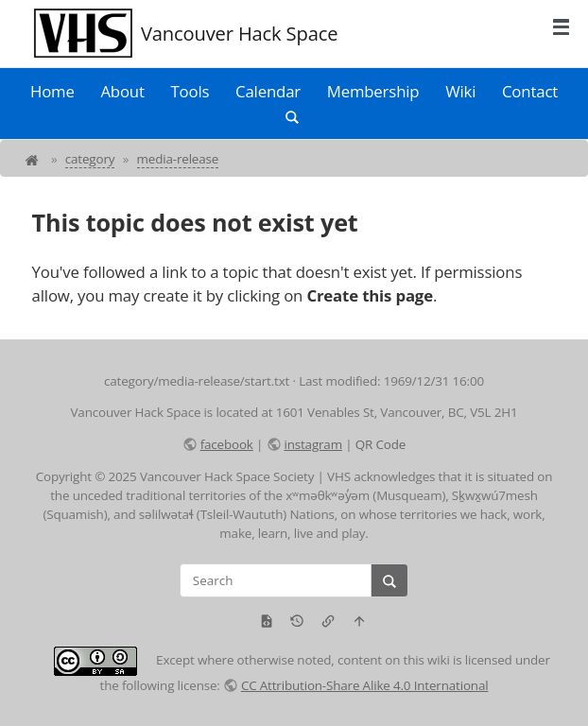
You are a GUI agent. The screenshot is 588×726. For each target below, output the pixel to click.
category (90, 159)
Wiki (460, 91)
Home (52, 91)
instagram (312, 444)
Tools (190, 91)
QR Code (380, 444)
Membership (373, 91)
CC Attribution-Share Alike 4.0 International (365, 685)
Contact (530, 91)
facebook (227, 444)
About (122, 91)
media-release (178, 159)
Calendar (268, 91)
